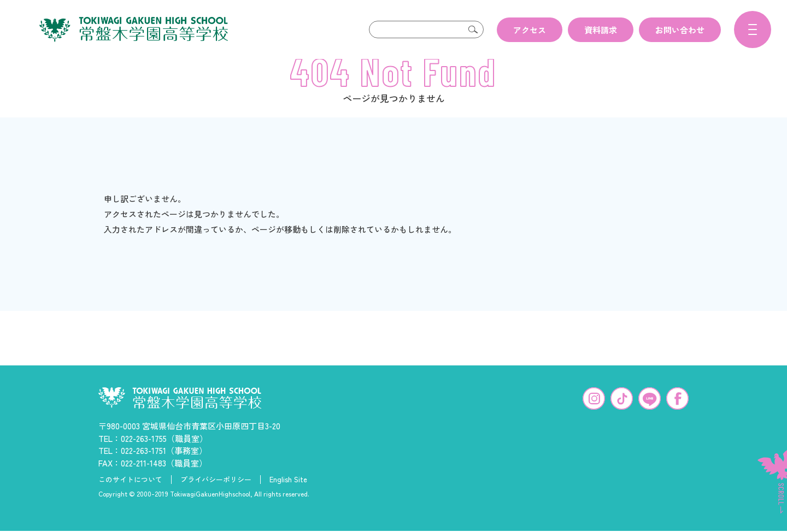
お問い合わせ (680, 30)
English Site (288, 497)
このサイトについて (130, 497)
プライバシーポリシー (216, 497)
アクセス (530, 30)
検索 (473, 29)
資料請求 (601, 30)
